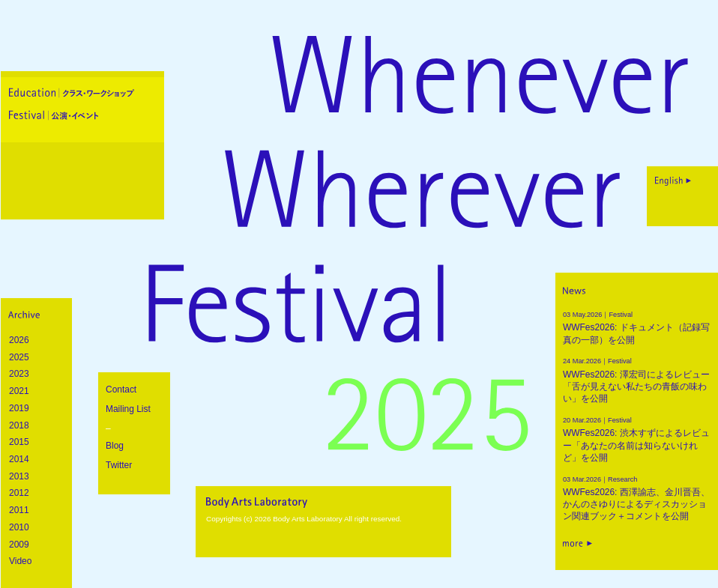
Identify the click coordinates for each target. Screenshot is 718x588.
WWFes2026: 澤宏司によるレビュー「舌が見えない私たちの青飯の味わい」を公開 (637, 379)
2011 (19, 510)
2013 (19, 476)
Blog (115, 446)
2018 (19, 425)
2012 (19, 493)
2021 (19, 391)
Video (20, 561)
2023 (19, 374)
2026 (19, 340)
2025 (19, 357)
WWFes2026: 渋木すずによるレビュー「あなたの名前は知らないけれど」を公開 (637, 438)
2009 (19, 545)
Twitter (119, 465)
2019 (19, 408)
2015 (19, 442)
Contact (121, 390)
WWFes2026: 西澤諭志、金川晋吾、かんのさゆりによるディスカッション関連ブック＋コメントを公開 (637, 497)
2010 (19, 527)
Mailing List (128, 409)
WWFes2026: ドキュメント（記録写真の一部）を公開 (637, 327)
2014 (19, 459)
